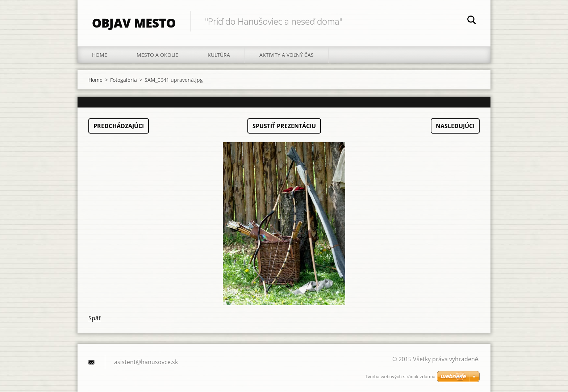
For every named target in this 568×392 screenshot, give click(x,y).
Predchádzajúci (119, 126)
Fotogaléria (124, 80)
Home (100, 55)
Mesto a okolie (157, 55)
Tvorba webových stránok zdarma (400, 377)
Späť (95, 318)
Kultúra (219, 55)
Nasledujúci (455, 126)
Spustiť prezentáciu (284, 126)
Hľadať (472, 21)
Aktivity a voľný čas (287, 55)
